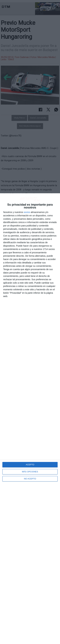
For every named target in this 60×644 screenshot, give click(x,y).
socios (27, 212)
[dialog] (30, 419)
